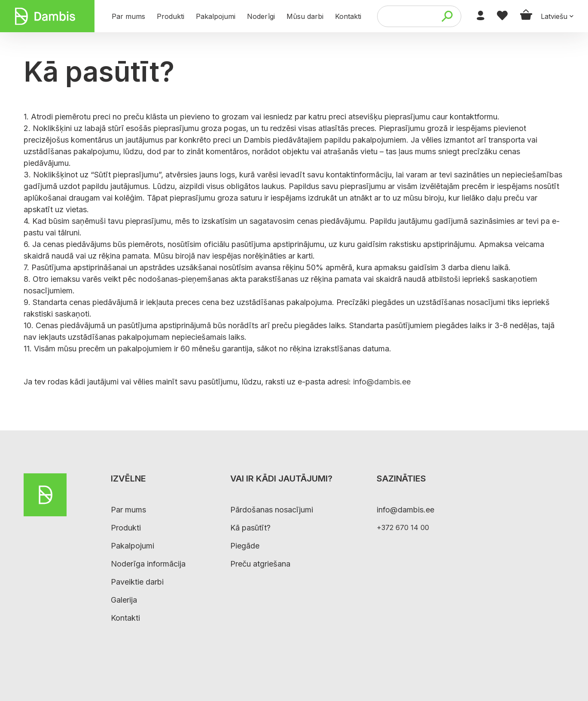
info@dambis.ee (382, 382)
